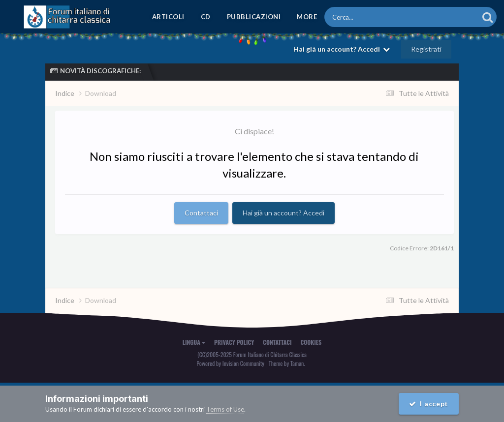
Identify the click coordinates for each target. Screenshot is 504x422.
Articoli (168, 17)
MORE (307, 17)
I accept (429, 404)
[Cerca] (387, 17)
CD (206, 17)
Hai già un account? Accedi (342, 49)
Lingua (194, 342)
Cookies (311, 342)
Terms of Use (225, 409)
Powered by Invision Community (230, 363)
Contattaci (201, 213)
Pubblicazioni (254, 17)
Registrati (426, 49)
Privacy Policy (234, 342)
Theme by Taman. (287, 363)
